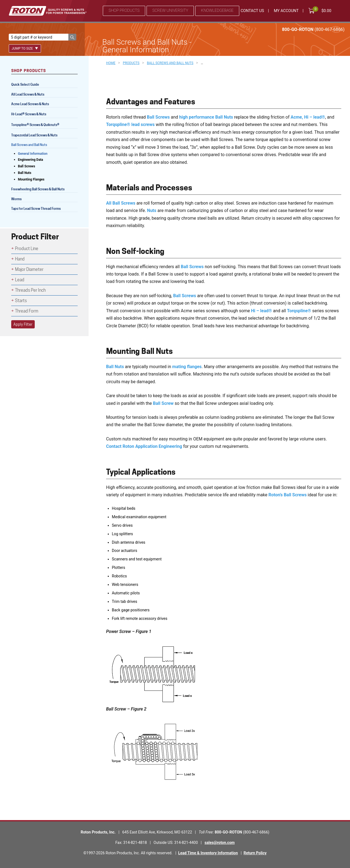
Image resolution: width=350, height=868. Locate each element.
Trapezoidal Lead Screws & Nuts (34, 135)
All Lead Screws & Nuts (28, 94)
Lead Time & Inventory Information (208, 853)
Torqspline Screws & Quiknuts (36, 125)
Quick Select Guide (25, 84)
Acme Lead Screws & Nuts (30, 104)
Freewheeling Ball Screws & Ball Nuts (38, 189)
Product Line (27, 249)
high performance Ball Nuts (206, 117)
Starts (21, 301)
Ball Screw (163, 403)
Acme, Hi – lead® (308, 117)
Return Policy (255, 853)
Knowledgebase (217, 11)
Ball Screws (158, 117)
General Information (33, 154)
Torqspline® (299, 311)
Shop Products (124, 11)
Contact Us (252, 11)
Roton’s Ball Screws (288, 495)
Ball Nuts (115, 367)
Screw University (170, 11)
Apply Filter (23, 324)
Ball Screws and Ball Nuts (29, 145)
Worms (16, 199)
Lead (20, 280)
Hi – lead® (262, 311)
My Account (286, 11)
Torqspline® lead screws (130, 124)
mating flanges (187, 367)
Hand (20, 259)
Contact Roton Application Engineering (144, 446)
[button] (72, 37)
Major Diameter (29, 269)
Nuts (152, 210)
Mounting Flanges (31, 179)
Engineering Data (31, 160)
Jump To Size (25, 48)
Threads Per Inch (30, 290)
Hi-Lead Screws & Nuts (29, 115)
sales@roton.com (220, 843)
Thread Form (27, 311)
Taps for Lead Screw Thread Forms (36, 209)
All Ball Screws (121, 203)
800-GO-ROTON (313, 29)
